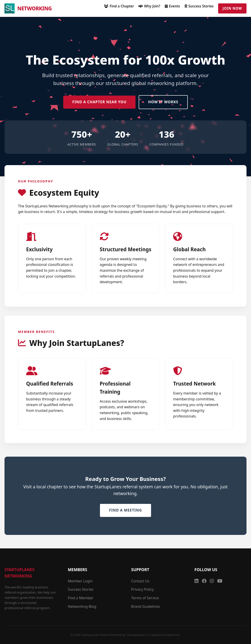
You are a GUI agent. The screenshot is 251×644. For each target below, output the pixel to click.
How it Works (163, 102)
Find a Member (80, 598)
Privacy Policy (143, 589)
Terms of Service (145, 598)
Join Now (232, 8)
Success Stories (199, 6)
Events (172, 6)
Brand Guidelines (146, 606)
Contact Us (140, 581)
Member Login (80, 581)
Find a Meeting (125, 510)
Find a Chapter (119, 6)
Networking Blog (82, 606)
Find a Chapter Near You (99, 102)
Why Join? (149, 6)
